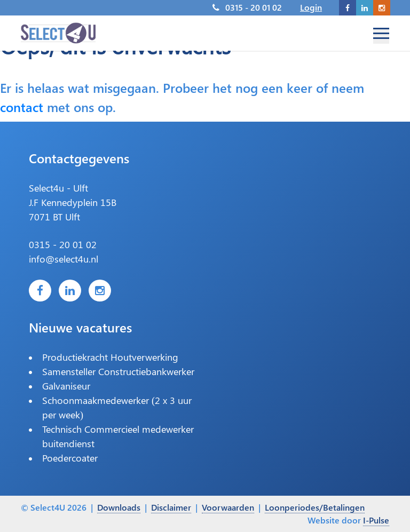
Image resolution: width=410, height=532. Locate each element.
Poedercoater (70, 458)
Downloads (119, 507)
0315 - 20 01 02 (254, 7)
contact (22, 107)
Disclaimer (171, 507)
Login (311, 7)
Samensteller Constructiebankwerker (118, 371)
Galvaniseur (66, 386)
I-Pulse (376, 520)
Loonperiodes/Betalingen (315, 507)
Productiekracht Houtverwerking (110, 357)
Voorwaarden (228, 507)
